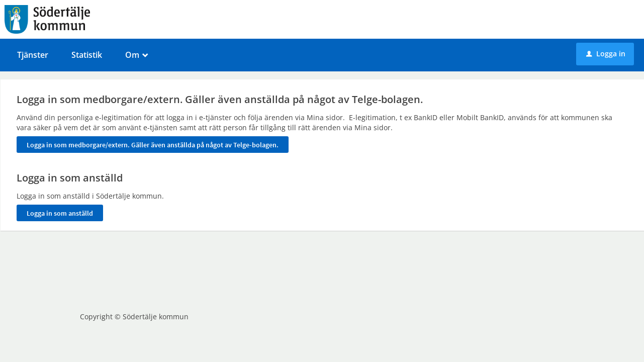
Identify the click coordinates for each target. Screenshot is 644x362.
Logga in (606, 54)
